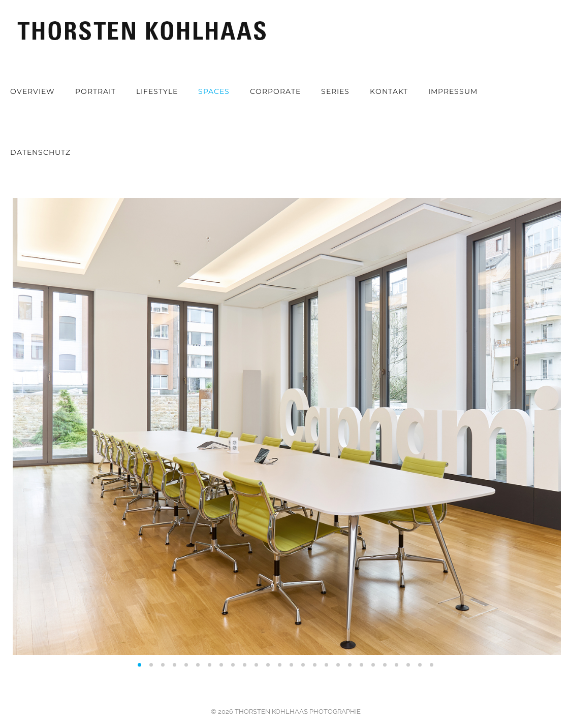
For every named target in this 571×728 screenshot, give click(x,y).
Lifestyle (157, 91)
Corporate (275, 91)
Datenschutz (40, 152)
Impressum (453, 91)
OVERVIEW (33, 91)
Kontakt (389, 91)
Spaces (214, 91)
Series (335, 91)
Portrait (96, 91)
